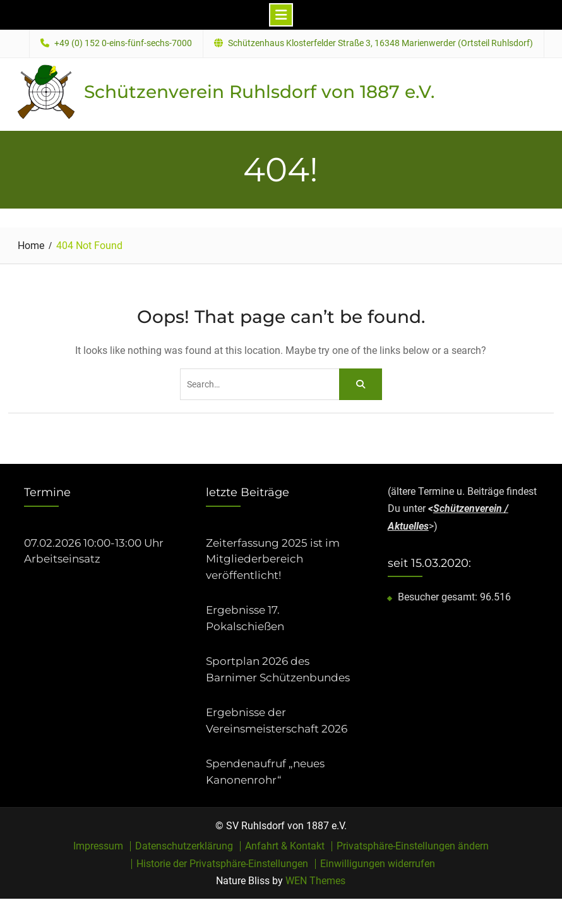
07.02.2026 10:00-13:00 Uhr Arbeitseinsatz (94, 551)
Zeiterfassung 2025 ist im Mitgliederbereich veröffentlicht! (273, 559)
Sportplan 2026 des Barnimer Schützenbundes (278, 669)
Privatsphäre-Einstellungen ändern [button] (413, 846)
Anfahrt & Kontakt (285, 846)
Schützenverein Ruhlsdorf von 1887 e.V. (259, 92)
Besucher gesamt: (439, 597)
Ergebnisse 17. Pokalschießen (245, 618)
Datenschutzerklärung (184, 846)
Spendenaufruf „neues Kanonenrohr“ (265, 772)
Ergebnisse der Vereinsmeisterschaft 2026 (277, 720)
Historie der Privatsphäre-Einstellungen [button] (222, 864)
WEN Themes (315, 881)
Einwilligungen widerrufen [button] (378, 864)
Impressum (98, 846)
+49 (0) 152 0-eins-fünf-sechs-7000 (123, 43)
